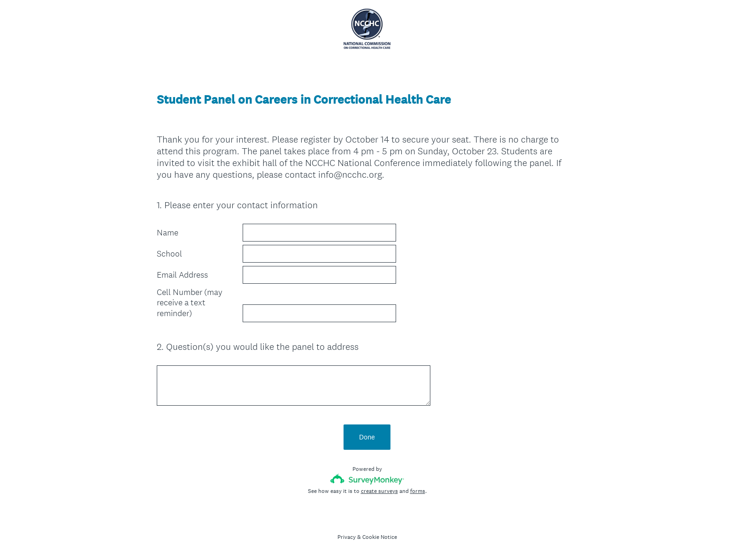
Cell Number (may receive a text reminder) (190, 303)
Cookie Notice (380, 537)
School (169, 254)
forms (418, 491)
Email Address (182, 275)
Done (367, 437)
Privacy (347, 537)
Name (168, 233)
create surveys (379, 491)
